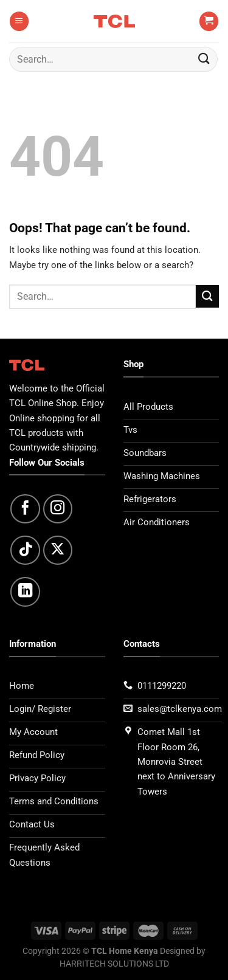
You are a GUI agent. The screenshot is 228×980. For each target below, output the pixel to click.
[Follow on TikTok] (25, 550)
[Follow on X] (58, 550)
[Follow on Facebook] (25, 509)
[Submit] (204, 59)
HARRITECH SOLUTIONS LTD (114, 964)
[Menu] (19, 21)
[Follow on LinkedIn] (25, 592)
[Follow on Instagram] (58, 509)
